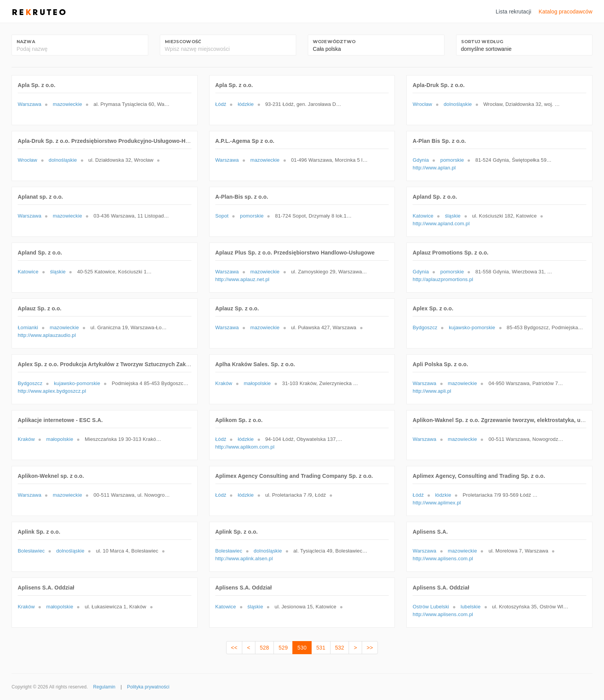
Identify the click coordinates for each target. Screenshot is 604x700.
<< (234, 648)
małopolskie (257, 383)
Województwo (334, 42)
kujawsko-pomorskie (472, 327)
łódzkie (246, 104)
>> (370, 648)
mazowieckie (67, 104)
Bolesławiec (31, 551)
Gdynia (421, 160)
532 (340, 648)
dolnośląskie (458, 104)
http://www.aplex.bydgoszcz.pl (52, 391)
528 (265, 648)
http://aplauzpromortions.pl (443, 279)
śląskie (453, 216)
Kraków (224, 383)
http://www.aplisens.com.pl (443, 558)
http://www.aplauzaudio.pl (47, 335)
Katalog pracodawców (565, 12)
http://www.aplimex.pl (437, 503)
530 (302, 648)
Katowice (423, 216)
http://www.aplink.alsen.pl (244, 558)
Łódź (221, 104)
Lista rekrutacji (514, 12)
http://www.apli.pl (432, 391)
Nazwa (26, 42)
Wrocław (422, 104)
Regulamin (104, 687)
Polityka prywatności (148, 687)
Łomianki (28, 327)
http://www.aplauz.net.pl (242, 279)
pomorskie (452, 160)
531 (321, 648)
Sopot (222, 216)
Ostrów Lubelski (431, 607)
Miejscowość (183, 42)
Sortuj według (482, 42)
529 (283, 648)
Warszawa (29, 104)
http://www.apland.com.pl (441, 224)
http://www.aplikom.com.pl (245, 447)
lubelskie (471, 607)
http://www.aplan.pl (434, 168)
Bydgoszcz (425, 327)
